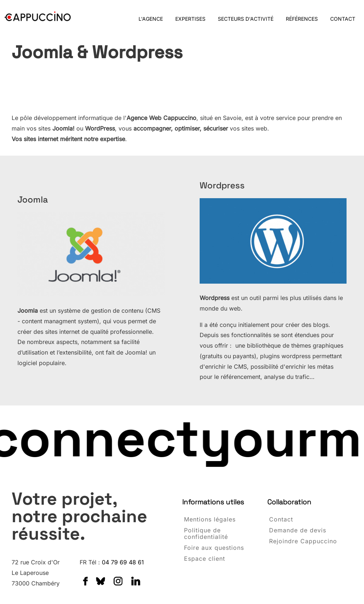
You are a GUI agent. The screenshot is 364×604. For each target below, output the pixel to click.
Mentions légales (210, 520)
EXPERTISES (190, 19)
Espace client (205, 559)
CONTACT (343, 19)
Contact (281, 520)
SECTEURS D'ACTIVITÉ (246, 19)
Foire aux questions (214, 548)
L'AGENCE (151, 19)
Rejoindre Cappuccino (303, 541)
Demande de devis (298, 531)
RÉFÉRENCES (302, 19)
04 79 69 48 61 (123, 562)
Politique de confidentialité (206, 534)
